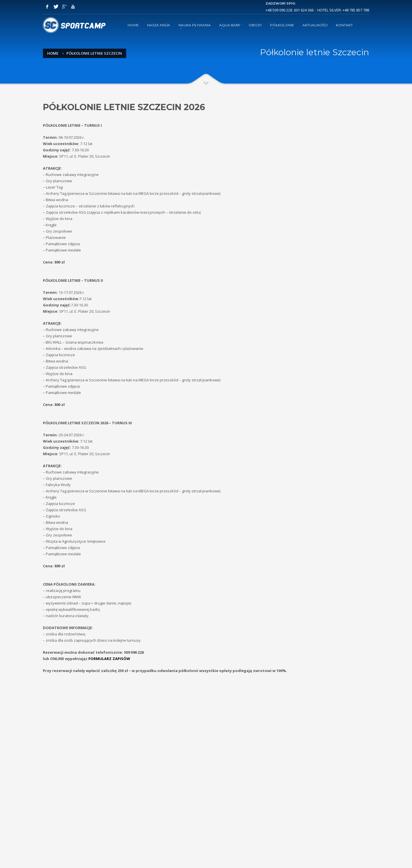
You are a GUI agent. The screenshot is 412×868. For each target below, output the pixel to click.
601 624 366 (304, 10)
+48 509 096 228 (279, 10)
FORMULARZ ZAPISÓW (109, 659)
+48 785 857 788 (356, 10)
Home (53, 53)
